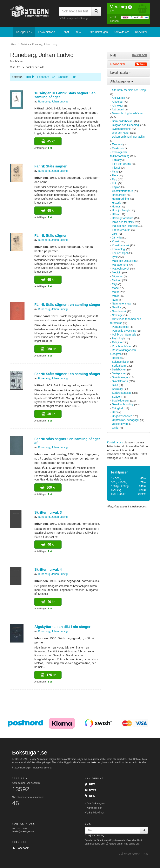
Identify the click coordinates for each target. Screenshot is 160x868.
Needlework (119, 311)
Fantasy (117, 160)
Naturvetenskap (122, 303)
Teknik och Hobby (123, 404)
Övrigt (116, 428)
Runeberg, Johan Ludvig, (53, 101)
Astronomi (118, 109)
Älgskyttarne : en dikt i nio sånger (62, 627)
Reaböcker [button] (129, 64)
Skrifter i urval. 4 (48, 570)
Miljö (115, 284)
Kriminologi (119, 249)
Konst (116, 241)
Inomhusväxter (121, 230)
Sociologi (118, 389)
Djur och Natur (121, 133)
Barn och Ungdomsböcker (128, 113)
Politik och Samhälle (124, 335)
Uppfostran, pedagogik (126, 420)
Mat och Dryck (121, 269)
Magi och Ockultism (124, 261)
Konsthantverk (121, 245)
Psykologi (118, 338)
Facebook (21, 848)
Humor (116, 206)
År (53, 77)
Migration (118, 276)
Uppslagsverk (120, 424)
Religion (117, 342)
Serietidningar (120, 377)
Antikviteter (119, 98)
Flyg (115, 179)
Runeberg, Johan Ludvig (53, 171)
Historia (117, 203)
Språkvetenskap (122, 393)
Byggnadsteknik (122, 129)
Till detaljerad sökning (74, 18)
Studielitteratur (121, 401)
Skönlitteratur (120, 381)
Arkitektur (118, 106)
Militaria (117, 280)
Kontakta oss (121, 32)
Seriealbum (119, 366)
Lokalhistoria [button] (120, 73)
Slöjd (115, 385)
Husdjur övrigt (120, 210)
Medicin (117, 272)
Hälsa (116, 214)
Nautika (117, 307)
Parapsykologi (121, 327)
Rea (90, 796)
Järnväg (117, 238)
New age (117, 315)
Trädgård (117, 408)
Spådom (117, 397)
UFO (115, 412)
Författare (43, 77)
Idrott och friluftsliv (123, 222)
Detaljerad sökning (94, 835)
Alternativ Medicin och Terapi (129, 90)
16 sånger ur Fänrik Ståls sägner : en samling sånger (65, 95)
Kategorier (24, 32)
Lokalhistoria (48, 32)
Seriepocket (119, 373)
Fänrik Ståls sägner (50, 166)
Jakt (115, 234)
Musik (116, 296)
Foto (115, 183)
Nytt (66, 32)
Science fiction (121, 362)
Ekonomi (117, 144)
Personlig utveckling (124, 331)
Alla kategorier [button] (122, 81)
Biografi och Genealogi (126, 125)
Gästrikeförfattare (123, 191)
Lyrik (115, 257)
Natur (115, 300)
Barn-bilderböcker (123, 121)
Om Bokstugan (99, 32)
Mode (115, 288)
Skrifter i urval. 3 (48, 512)
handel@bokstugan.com (24, 831)
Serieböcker (119, 369)
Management (120, 265)
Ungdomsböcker (122, 416)
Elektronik (118, 148)
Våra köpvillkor (96, 813)
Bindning (63, 77)
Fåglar (116, 187)
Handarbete (119, 195)
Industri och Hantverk (125, 226)
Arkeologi (117, 102)
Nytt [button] (129, 55)
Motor (116, 292)
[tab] (129, 55)
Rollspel (117, 358)
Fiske (115, 172)
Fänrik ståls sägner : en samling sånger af (67, 441)
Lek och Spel (120, 253)
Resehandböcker (122, 346)
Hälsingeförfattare (123, 218)
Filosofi (116, 168)
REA (78, 32)
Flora (115, 175)
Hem (13, 44)
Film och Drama (122, 164)
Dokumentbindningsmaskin (128, 137)
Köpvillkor (141, 32)
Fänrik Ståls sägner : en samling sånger (67, 305)
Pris (74, 77)
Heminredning (120, 199)
